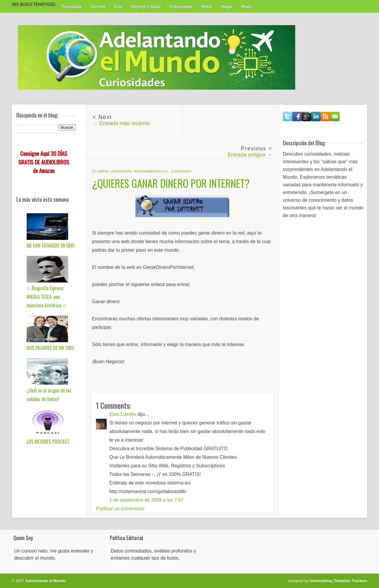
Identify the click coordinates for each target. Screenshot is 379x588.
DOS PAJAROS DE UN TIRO (50, 348)
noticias (103, 171)
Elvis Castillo (123, 414)
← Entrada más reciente (121, 123)
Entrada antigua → (250, 155)
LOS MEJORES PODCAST (48, 442)
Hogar (227, 7)
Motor (207, 7)
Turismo (98, 7)
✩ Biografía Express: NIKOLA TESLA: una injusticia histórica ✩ (46, 297)
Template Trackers (351, 581)
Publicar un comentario (120, 509)
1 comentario (181, 171)
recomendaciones (148, 171)
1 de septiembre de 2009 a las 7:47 (146, 500)
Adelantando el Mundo (45, 581)
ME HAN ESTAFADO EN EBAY (51, 245)
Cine (118, 7)
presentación (122, 171)
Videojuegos (181, 7)
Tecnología (72, 7)
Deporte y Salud (146, 7)
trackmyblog (321, 581)
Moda (246, 7)
